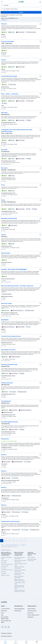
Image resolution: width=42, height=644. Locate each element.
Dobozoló (4, 24)
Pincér (3, 185)
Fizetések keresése (32, 611)
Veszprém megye (5, 566)
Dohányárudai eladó (7, 383)
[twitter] (5, 627)
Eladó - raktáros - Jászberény (10, 94)
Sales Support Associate (8, 350)
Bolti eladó (4, 113)
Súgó (2, 615)
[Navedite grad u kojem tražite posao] (21, 9)
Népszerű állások (31, 557)
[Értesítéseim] (40, 2)
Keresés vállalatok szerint (33, 615)
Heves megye (4, 561)
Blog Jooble (30, 613)
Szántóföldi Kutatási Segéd (9, 76)
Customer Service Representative (11, 336)
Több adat (5, 20)
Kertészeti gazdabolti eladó (9, 364)
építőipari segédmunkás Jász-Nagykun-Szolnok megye (19, 587)
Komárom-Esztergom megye (7, 564)
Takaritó (4, 60)
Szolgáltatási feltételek (6, 633)
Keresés (21, 12)
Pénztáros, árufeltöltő (8, 42)
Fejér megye (4, 562)
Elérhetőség (4, 611)
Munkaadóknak (18, 611)
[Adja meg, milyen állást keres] (21, 5)
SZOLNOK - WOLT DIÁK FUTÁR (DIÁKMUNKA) (14, 269)
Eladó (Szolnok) (6, 253)
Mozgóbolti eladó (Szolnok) (9, 218)
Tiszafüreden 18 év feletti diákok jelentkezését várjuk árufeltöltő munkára (17, 130)
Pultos (3, 200)
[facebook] (2, 627)
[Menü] (2, 2)
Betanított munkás (7, 303)
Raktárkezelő (5, 439)
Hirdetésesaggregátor (19, 609)
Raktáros (4, 455)
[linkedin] (9, 627)
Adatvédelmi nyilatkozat (6, 636)
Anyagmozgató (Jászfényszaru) (10, 521)
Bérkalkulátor (31, 617)
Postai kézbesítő (6, 401)
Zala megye (4, 573)
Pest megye (4, 568)
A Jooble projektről (5, 609)
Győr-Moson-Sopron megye (7, 570)
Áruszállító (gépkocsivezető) (9, 422)
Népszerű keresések (7, 550)
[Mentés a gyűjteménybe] (40, 24)
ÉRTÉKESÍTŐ (5, 320)
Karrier (3, 613)
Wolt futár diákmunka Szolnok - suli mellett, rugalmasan (17, 286)
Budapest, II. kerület (5, 575)
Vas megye (3, 572)
